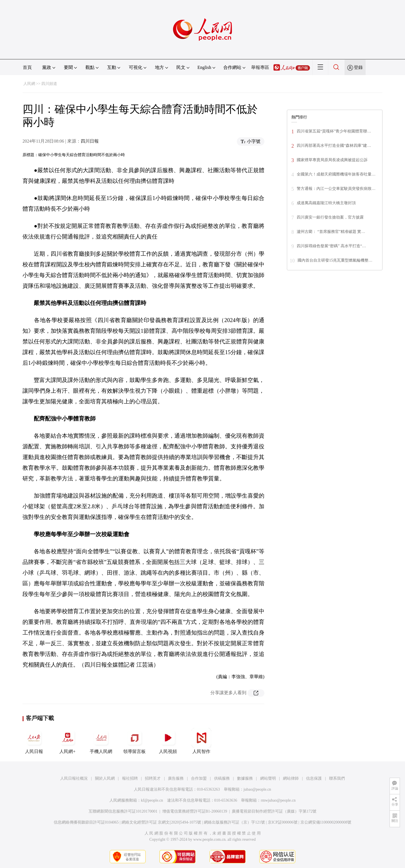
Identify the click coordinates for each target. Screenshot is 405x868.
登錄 (358, 67)
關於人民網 (105, 778)
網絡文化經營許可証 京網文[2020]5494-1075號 (161, 822)
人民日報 (34, 741)
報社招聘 (130, 778)
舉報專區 (260, 67)
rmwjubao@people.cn (278, 800)
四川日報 (90, 141)
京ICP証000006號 (283, 822)
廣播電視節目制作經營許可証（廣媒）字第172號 (274, 811)
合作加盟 (199, 778)
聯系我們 (337, 778)
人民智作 (201, 741)
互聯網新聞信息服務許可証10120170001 (123, 811)
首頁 (27, 67)
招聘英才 (153, 778)
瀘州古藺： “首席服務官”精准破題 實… (331, 232)
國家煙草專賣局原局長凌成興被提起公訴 (332, 160)
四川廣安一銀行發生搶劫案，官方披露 (330, 217)
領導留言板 (134, 741)
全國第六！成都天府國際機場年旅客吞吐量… (336, 174)
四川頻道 (49, 84)
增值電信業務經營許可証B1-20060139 (195, 811)
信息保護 (314, 778)
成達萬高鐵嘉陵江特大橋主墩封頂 (326, 203)
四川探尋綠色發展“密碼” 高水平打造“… (331, 246)
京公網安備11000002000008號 (326, 822)
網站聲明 (268, 778)
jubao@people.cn (257, 789)
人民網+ (67, 741)
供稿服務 (222, 778)
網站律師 (291, 778)
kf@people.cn (152, 800)
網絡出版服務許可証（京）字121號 (234, 822)
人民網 (29, 84)
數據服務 (245, 778)
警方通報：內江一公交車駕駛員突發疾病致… (336, 189)
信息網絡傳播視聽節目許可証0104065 (86, 822)
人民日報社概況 (74, 778)
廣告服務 (176, 778)
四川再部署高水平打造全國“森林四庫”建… (334, 146)
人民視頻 (168, 741)
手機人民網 (101, 741)
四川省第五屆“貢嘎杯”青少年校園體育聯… (334, 131)
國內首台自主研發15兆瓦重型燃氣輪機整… (335, 260)
